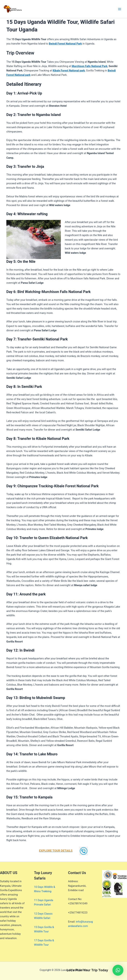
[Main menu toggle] (120, 9)
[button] (118, 970)
